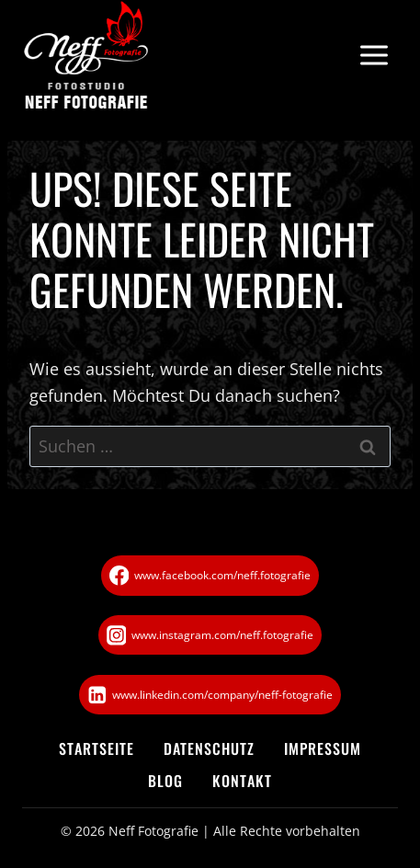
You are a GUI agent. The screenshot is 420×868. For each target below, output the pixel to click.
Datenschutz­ (209, 748)
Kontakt (242, 781)
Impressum (323, 748)
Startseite (96, 748)
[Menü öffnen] (374, 56)
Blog (165, 781)
